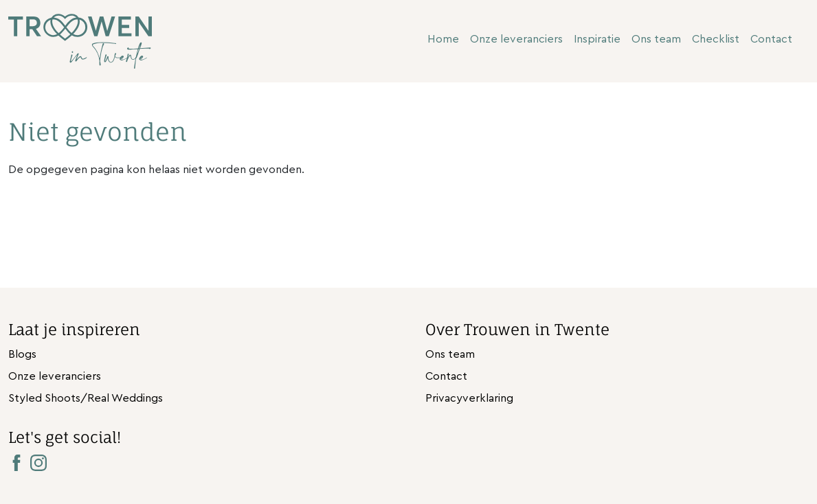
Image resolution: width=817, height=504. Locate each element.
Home (443, 39)
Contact (771, 39)
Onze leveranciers (516, 39)
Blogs (22, 354)
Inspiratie (597, 39)
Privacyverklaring (469, 398)
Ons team (656, 39)
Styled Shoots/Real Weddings (86, 398)
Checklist (716, 39)
